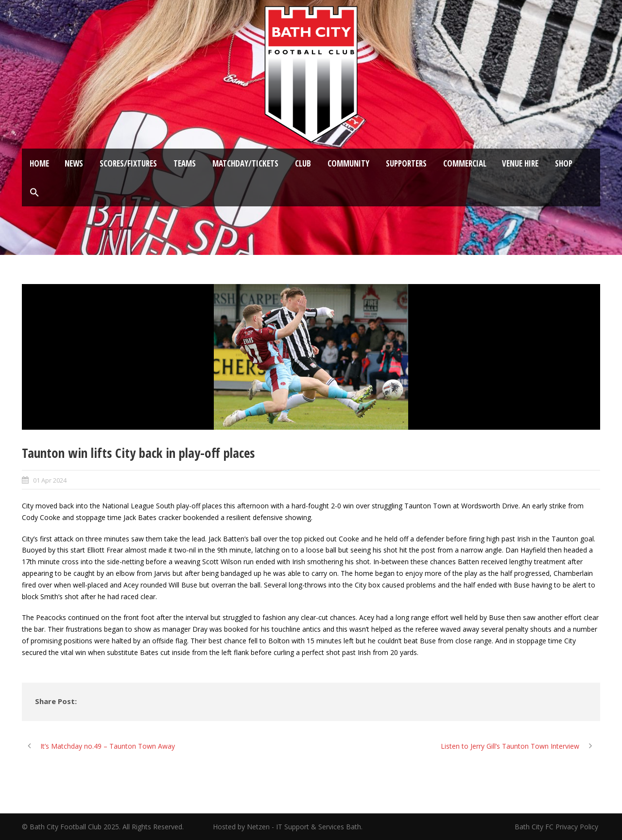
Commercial (465, 163)
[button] (35, 193)
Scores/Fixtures (128, 163)
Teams (185, 163)
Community (348, 163)
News (74, 163)
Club (303, 163)
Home (39, 163)
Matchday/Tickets (245, 163)
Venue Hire (520, 163)
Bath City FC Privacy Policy (557, 827)
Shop (564, 163)
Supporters (406, 163)
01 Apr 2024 (50, 480)
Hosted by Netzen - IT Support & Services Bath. (288, 827)
